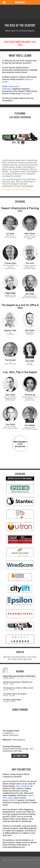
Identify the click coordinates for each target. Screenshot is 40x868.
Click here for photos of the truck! (16, 189)
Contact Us (12, 860)
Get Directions (20, 756)
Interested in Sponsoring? (20, 479)
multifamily (13, 800)
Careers (5, 860)
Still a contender (23, 786)
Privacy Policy (26, 860)
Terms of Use (35, 860)
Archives (18, 860)
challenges (26, 93)
